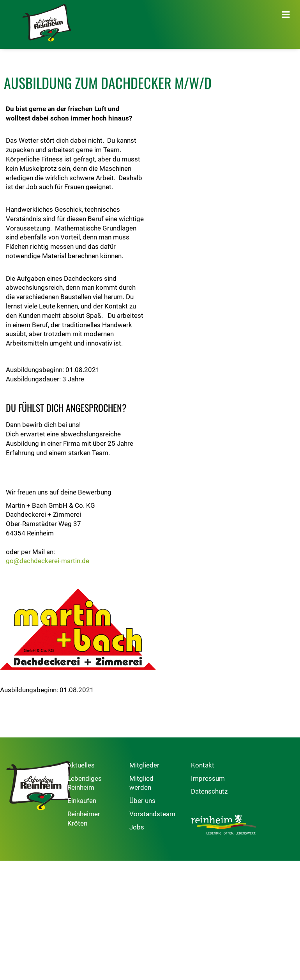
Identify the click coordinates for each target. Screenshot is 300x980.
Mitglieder (159, 766)
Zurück (14, 708)
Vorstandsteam (167, 814)
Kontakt (225, 766)
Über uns (157, 801)
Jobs (152, 828)
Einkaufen (90, 801)
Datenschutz (232, 792)
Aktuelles (89, 766)
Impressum (230, 779)
